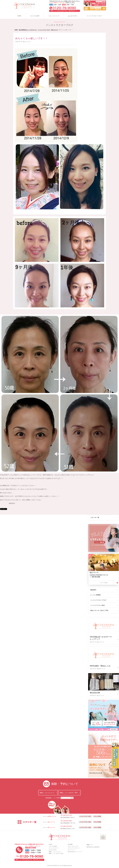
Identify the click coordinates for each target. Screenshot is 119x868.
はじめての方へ (73, 16)
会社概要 (70, 844)
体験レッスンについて (47, 793)
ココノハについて (54, 16)
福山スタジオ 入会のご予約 (99, 610)
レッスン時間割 (95, 595)
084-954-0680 (68, 821)
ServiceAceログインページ (75, 852)
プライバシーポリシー (74, 848)
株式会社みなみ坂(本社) (93, 847)
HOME (19, 16)
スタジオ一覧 (95, 517)
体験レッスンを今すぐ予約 (69, 793)
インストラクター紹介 (97, 605)
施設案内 (93, 590)
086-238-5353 (68, 826)
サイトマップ (71, 850)
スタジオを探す (35, 16)
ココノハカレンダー (73, 846)
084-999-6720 (68, 815)
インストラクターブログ (94, 16)
